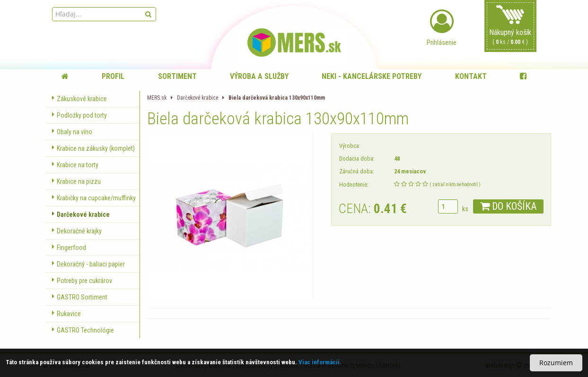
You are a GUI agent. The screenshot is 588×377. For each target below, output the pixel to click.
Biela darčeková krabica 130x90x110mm (277, 98)
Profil (113, 76)
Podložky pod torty (79, 115)
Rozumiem (556, 363)
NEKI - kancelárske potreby (372, 76)
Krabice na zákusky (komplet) (93, 148)
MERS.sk (157, 98)
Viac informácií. (320, 362)
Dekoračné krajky (77, 231)
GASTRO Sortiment (80, 297)
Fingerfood (69, 248)
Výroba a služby (259, 76)
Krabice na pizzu (76, 181)
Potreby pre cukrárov (82, 281)
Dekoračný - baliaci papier (88, 264)
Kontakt (471, 76)
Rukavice (66, 314)
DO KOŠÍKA (508, 206)
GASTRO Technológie (83, 330)
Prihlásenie (442, 28)
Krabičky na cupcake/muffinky (94, 198)
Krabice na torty (75, 165)
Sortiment (177, 76)
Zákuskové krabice (79, 99)
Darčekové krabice (81, 214)
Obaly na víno (72, 132)
